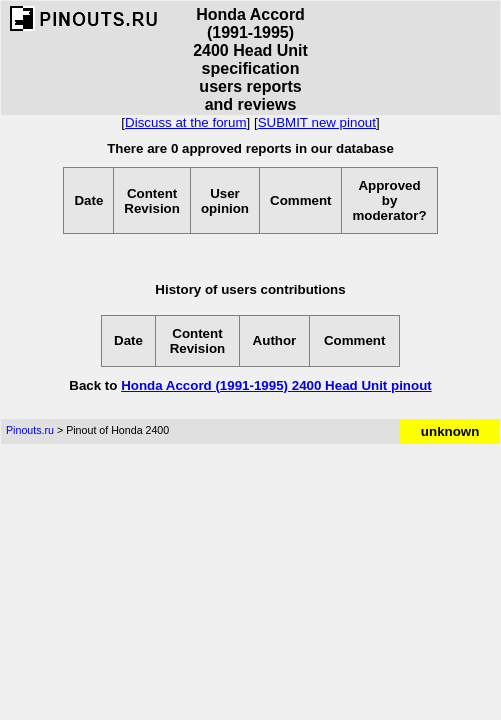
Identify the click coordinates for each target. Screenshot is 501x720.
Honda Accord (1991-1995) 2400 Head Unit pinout (276, 385)
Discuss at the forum (185, 122)
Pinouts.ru (30, 430)
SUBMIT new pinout (317, 122)
